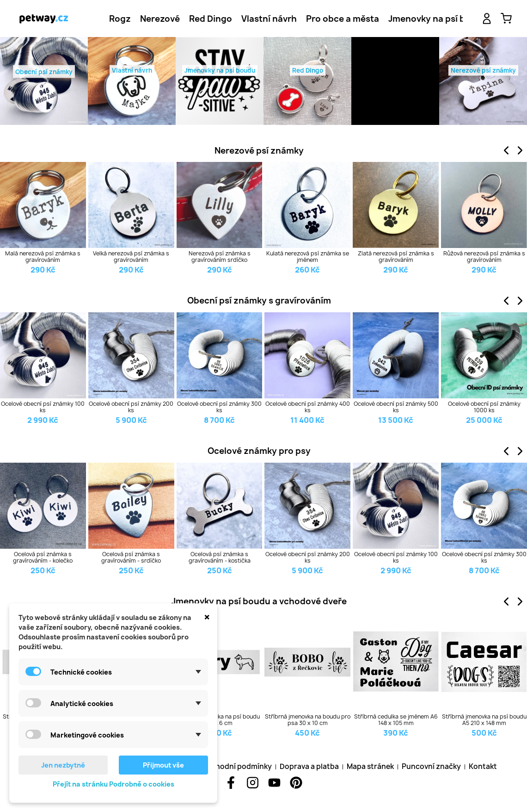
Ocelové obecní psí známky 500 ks (396, 407)
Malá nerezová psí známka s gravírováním (43, 257)
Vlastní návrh (269, 19)
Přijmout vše (163, 765)
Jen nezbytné (63, 765)
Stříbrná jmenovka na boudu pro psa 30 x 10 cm (308, 720)
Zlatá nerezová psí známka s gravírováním (396, 257)
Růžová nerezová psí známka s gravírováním (484, 257)
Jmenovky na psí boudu (438, 19)
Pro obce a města (343, 19)
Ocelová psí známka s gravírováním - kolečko (43, 558)
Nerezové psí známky (259, 151)
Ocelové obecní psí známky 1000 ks (484, 407)
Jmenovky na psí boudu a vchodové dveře (259, 601)
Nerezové (160, 19)
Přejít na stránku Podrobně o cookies (113, 784)
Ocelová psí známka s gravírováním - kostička (220, 558)
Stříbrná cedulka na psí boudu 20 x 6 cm (220, 720)
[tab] (120, 19)
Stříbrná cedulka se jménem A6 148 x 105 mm (396, 720)
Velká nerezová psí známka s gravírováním (131, 257)
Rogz (120, 19)
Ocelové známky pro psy (259, 451)
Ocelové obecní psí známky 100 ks (43, 407)
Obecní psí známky (44, 73)
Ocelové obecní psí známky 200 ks (131, 407)
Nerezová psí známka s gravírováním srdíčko (220, 257)
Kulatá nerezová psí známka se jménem (308, 257)
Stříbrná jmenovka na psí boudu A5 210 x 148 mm (484, 720)
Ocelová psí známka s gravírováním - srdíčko (131, 558)
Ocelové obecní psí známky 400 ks (308, 407)
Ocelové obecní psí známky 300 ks (219, 407)
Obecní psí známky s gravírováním (259, 301)
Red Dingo (211, 19)
